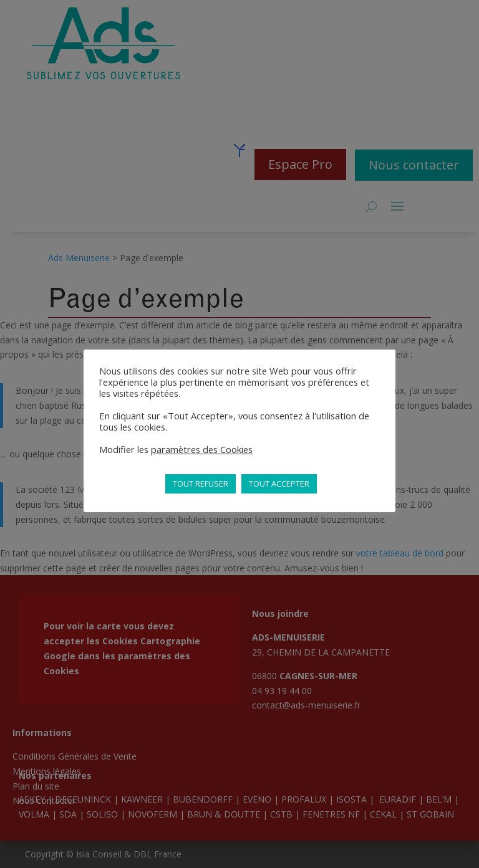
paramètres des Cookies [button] (202, 449)
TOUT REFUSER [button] (201, 484)
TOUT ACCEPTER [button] (279, 484)
